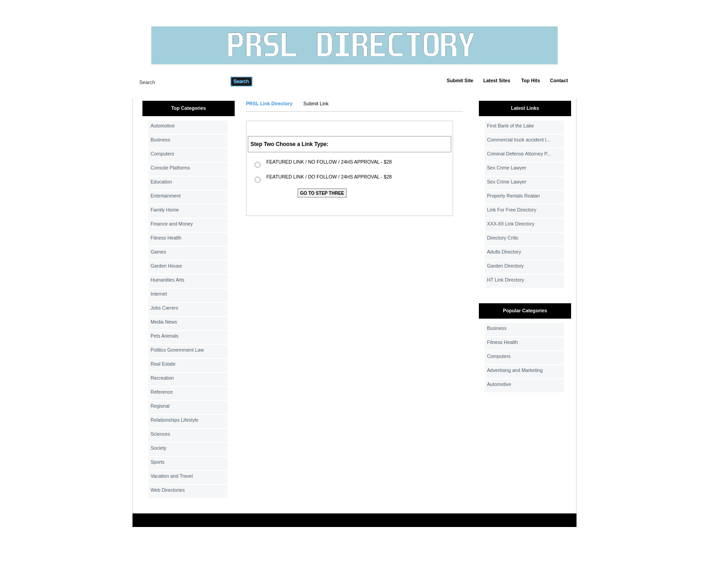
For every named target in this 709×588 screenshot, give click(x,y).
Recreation (162, 378)
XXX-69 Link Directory (511, 224)
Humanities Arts (168, 280)
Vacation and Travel (172, 476)
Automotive (163, 126)
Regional (160, 406)
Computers (162, 154)
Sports (158, 462)
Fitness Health (166, 238)
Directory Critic (503, 238)
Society (158, 448)
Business (160, 140)
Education (161, 182)
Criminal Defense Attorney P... (519, 154)
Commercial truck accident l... (519, 140)
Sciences (160, 434)
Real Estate (163, 364)
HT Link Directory (506, 280)
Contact (559, 80)
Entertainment (165, 196)
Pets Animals (165, 336)
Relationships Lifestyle (175, 420)
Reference (162, 392)
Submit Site (460, 80)
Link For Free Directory (512, 210)
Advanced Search (276, 81)
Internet (159, 294)
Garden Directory (505, 266)
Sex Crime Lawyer (507, 168)
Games (158, 252)
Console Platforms (170, 168)
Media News (164, 322)
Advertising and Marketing (515, 370)
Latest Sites (497, 80)
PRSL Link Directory (269, 103)
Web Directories (168, 490)
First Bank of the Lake (510, 126)
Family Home (165, 210)
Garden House (166, 266)
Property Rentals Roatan (513, 196)
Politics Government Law (177, 350)
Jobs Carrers (164, 308)
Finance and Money (172, 224)
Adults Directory (504, 252)
